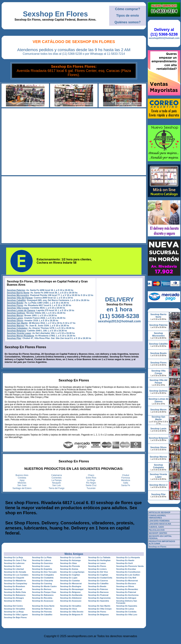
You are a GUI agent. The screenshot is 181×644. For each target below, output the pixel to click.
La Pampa (57, 480)
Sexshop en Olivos (125, 586)
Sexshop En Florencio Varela (130, 566)
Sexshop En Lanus (41, 566)
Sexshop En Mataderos (15, 581)
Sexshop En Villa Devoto (72, 612)
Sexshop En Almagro (14, 598)
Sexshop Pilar (14, 338)
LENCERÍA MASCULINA (160, 524)
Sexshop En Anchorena (127, 595)
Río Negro (91, 483)
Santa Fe (126, 485)
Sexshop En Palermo (98, 589)
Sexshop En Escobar (126, 569)
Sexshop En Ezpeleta (42, 569)
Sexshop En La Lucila (70, 557)
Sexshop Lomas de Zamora (21, 310)
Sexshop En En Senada (15, 572)
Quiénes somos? (127, 22)
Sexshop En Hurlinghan (99, 560)
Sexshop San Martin (17, 323)
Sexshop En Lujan (69, 578)
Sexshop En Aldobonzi (71, 598)
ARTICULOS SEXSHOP (159, 512)
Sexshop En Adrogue (126, 598)
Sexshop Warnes (16, 326)
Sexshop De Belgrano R (71, 615)
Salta (126, 483)
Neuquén (57, 483)
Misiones (22, 483)
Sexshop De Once (69, 609)
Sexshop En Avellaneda (71, 595)
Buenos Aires (22, 475)
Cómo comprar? (127, 9)
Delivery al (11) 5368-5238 (164, 32)
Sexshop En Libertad (14, 569)
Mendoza (126, 480)
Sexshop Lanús (15, 318)
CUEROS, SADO (156, 527)
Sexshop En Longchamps (72, 572)
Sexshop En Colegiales (43, 575)
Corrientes (57, 478)
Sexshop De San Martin (99, 606)
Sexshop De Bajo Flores (15, 617)
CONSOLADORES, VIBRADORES (157, 517)
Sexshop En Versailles (71, 606)
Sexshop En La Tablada (99, 557)
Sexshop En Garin (13, 566)
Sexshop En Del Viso (98, 572)
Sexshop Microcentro (18, 295)
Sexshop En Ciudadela (43, 578)
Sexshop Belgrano (16, 331)
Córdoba (22, 478)
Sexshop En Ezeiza (69, 569)
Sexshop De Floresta (42, 612)
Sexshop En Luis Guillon (128, 575)
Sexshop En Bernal (13, 589)
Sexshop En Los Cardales (16, 575)
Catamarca (57, 475)
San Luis (57, 485)
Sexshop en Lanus (97, 563)
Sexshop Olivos (15, 321)
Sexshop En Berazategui (72, 589)
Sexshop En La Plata (42, 557)
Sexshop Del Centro (13, 606)
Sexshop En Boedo (97, 586)
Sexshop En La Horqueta (128, 557)
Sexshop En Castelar (70, 581)
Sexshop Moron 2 (158, 485)
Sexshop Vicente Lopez (19, 333)
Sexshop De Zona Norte (43, 606)
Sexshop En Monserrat (127, 581)
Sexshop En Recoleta (42, 598)
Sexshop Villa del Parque (20, 298)
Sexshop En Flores (55, 14)
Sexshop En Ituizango (70, 560)
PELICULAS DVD (157, 530)
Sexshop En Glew (68, 563)
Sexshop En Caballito (98, 583)
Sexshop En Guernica (42, 563)
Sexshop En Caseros (98, 581)
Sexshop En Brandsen (15, 586)
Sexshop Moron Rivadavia (20, 336)
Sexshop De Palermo (42, 609)
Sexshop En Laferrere (14, 563)
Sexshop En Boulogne (71, 586)
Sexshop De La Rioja (14, 612)
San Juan (22, 485)
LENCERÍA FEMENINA (159, 521)
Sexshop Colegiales (17, 328)
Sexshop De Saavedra (127, 606)
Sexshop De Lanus (125, 609)
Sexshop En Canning (42, 583)
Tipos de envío (128, 16)
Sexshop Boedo (15, 303)
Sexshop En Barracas (98, 592)
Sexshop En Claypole (14, 578)
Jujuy (22, 480)
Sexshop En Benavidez (127, 589)
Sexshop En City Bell (126, 578)
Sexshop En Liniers (97, 569)
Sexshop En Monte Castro (44, 586)
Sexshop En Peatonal (98, 595)
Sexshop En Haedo (125, 560)
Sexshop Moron (15, 315)
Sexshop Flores (15, 305)
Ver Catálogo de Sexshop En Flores (74, 42)
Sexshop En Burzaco (126, 583)
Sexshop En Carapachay (16, 583)
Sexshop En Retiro (13, 601)
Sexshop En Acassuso (43, 601)
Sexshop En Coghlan (70, 575)
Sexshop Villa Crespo (18, 308)
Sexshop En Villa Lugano (16, 615)
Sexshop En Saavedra (99, 601)
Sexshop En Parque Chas (44, 592)
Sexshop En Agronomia (99, 598)
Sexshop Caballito (16, 300)
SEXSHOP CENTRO (158, 533)
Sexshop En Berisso (42, 589)
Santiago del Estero (22, 488)
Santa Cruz (91, 485)
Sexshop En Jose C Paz (15, 560)
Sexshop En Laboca (42, 560)
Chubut (126, 475)
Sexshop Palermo (16, 290)
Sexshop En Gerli (124, 563)
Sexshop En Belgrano (70, 592)
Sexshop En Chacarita (43, 581)
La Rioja (91, 480)
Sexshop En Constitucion (128, 572)
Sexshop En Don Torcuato (44, 572)
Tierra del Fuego (56, 488)
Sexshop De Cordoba (126, 612)
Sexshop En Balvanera (15, 595)
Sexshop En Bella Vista (15, 592)
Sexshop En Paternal (126, 592)
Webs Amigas (74, 554)
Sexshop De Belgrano (99, 615)
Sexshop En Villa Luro (127, 615)
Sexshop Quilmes (16, 313)
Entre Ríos (91, 478)
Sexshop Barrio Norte (18, 293)
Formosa (126, 478)
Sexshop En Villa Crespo (100, 609)
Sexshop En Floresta (70, 566)
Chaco (91, 475)
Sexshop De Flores (97, 612)
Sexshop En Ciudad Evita (100, 578)
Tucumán (91, 488)
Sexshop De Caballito (42, 615)
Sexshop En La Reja (13, 557)
